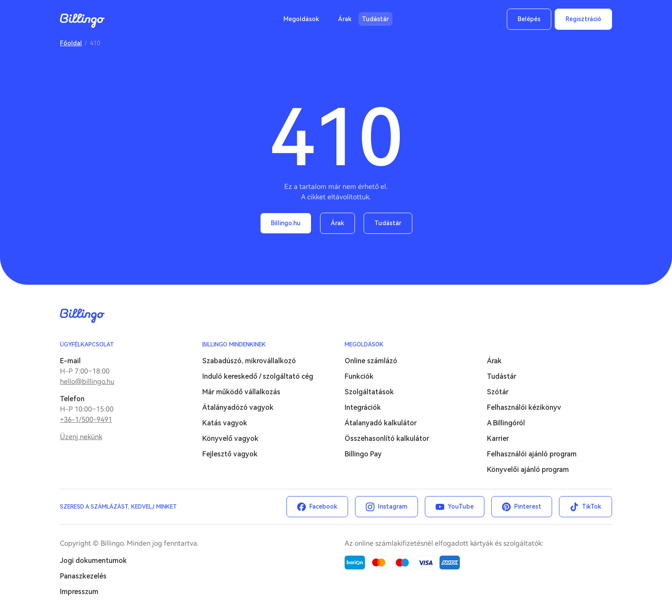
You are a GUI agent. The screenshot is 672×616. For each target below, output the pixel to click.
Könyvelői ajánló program (528, 470)
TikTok (592, 506)
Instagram (393, 506)
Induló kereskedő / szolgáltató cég (258, 376)
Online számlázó (371, 361)
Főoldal (71, 43)
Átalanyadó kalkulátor (381, 423)
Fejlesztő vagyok (230, 454)
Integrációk (363, 407)
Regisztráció (583, 19)
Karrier (498, 438)
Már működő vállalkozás (241, 392)
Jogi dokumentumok (93, 561)
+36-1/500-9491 (86, 420)
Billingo (82, 21)
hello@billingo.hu (87, 382)
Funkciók (359, 376)
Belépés (529, 19)
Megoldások (301, 19)
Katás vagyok (225, 423)
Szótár (498, 392)
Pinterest (528, 506)
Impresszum (79, 592)
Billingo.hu (286, 223)
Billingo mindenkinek (234, 344)
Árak (345, 19)
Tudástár (375, 19)
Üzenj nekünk (81, 437)
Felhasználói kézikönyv (524, 407)
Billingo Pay (363, 454)
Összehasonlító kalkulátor (387, 438)
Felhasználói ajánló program (532, 454)
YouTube (461, 506)
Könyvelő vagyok (230, 438)
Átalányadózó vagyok (238, 407)
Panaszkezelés (83, 576)
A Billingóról (506, 423)
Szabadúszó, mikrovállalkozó (249, 361)
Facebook (323, 506)
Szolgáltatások (369, 392)
